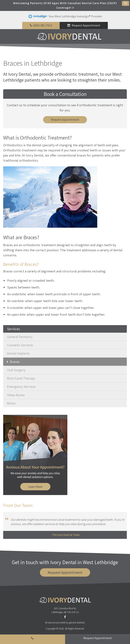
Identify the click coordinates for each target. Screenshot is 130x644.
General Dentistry (20, 337)
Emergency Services (21, 387)
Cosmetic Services (20, 345)
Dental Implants (18, 354)
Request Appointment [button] (86, 25)
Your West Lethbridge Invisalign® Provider (65, 16)
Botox (11, 403)
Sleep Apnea (16, 395)
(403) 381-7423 (43, 25)
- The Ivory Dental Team (65, 535)
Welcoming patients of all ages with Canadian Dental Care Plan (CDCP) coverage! (65, 5)
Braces (15, 362)
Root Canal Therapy (21, 378)
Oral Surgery (16, 370)
